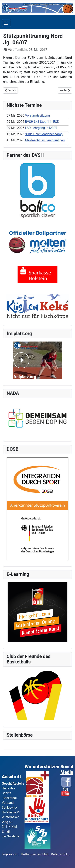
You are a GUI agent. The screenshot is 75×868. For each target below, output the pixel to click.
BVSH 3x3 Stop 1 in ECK (42, 122)
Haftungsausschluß (35, 854)
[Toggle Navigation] (6, 23)
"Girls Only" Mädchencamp (44, 134)
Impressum (12, 854)
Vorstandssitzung (37, 115)
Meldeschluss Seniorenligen (45, 140)
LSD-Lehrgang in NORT (41, 128)
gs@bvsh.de (10, 836)
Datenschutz (60, 854)
